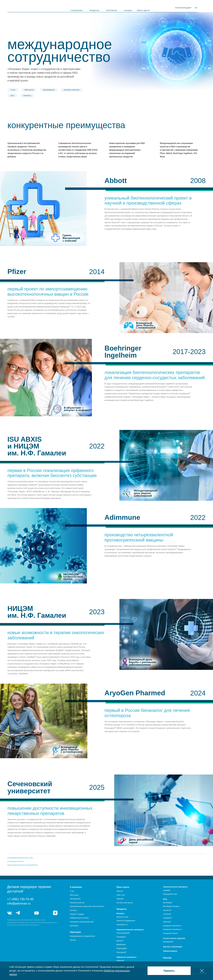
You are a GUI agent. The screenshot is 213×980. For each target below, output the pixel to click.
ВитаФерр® (168, 903)
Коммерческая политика (79, 918)
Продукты (94, 8)
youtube (36, 913)
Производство (49, 90)
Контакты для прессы (125, 903)
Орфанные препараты (126, 957)
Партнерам (112, 8)
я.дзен (55, 913)
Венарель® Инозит (170, 933)
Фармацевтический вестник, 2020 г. (21, 858)
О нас (13, 90)
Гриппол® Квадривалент (126, 921)
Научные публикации (173, 947)
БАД (165, 899)
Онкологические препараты (176, 887)
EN (196, 8)
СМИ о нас (121, 895)
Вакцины (120, 913)
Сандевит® (168, 918)
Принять (169, 971)
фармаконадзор (183, 8)
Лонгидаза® (121, 937)
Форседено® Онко (170, 894)
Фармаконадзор (170, 951)
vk (9, 913)
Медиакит (120, 899)
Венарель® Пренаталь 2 (173, 929)
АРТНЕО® (167, 914)
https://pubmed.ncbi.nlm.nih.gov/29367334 (23, 865)
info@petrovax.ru (19, 903)
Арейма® (167, 890)
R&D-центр (29, 90)
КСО (12, 95)
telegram (18, 913)
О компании (76, 8)
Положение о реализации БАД (82, 922)
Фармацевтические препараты (130, 930)
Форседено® (121, 952)
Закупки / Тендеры (77, 914)
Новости (120, 891)
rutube (46, 913)
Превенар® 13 (122, 925)
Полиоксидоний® (123, 933)
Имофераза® (168, 942)
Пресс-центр (143, 8)
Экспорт (73, 940)
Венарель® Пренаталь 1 (173, 926)
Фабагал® (120, 961)
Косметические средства (174, 938)
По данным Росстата (16, 861)
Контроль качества (71, 90)
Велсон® (120, 941)
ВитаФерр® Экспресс (171, 906)
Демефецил (121, 944)
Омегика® (167, 922)
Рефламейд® (122, 948)
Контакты (27, 95)
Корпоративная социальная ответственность (87, 906)
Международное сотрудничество (82, 936)
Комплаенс (74, 926)
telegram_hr (27, 913)
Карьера (128, 8)
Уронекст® (167, 910)
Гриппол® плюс (122, 917)
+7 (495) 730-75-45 (20, 899)
